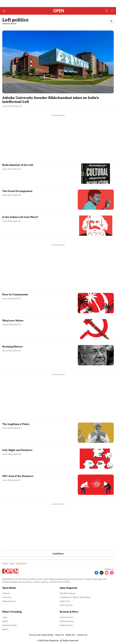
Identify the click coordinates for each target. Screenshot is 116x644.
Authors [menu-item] (6, 593)
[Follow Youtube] (107, 572)
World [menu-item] (5, 621)
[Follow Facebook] (97, 572)
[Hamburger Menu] (4, 11)
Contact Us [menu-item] (82, 635)
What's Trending (12, 612)
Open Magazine (69, 588)
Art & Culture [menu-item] (66, 617)
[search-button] (107, 11)
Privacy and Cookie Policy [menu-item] (41, 635)
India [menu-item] (5, 617)
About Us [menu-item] (59, 635)
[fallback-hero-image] (58, 62)
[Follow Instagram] (112, 572)
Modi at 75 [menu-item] (65, 601)
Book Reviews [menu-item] (66, 625)
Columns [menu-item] (7, 597)
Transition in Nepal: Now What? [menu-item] (75, 597)
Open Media (9, 588)
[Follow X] (102, 572)
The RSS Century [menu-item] (68, 593)
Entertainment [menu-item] (9, 625)
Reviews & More (69, 612)
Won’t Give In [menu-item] (66, 605)
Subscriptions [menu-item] (9, 601)
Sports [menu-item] (5, 629)
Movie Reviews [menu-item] (67, 621)
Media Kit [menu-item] (70, 635)
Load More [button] (58, 553)
